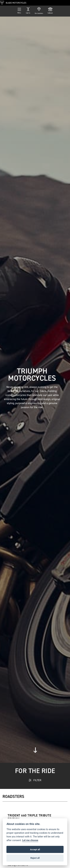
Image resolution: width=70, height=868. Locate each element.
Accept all (35, 849)
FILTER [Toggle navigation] (35, 780)
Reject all (35, 858)
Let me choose (30, 840)
